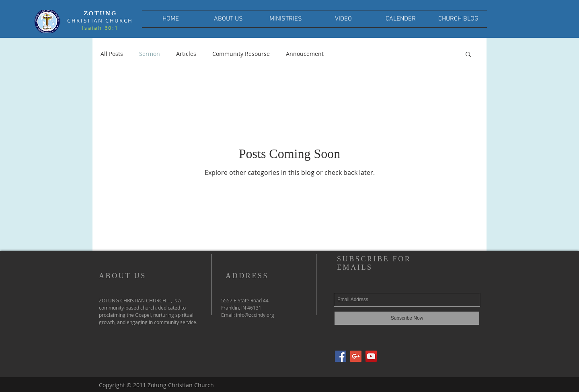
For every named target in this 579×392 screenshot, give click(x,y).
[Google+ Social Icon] (356, 356)
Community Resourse (241, 54)
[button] (468, 55)
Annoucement (305, 54)
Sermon (150, 54)
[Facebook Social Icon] (341, 356)
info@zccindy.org (255, 315)
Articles (186, 54)
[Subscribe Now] (407, 318)
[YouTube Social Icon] (371, 356)
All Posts (112, 54)
